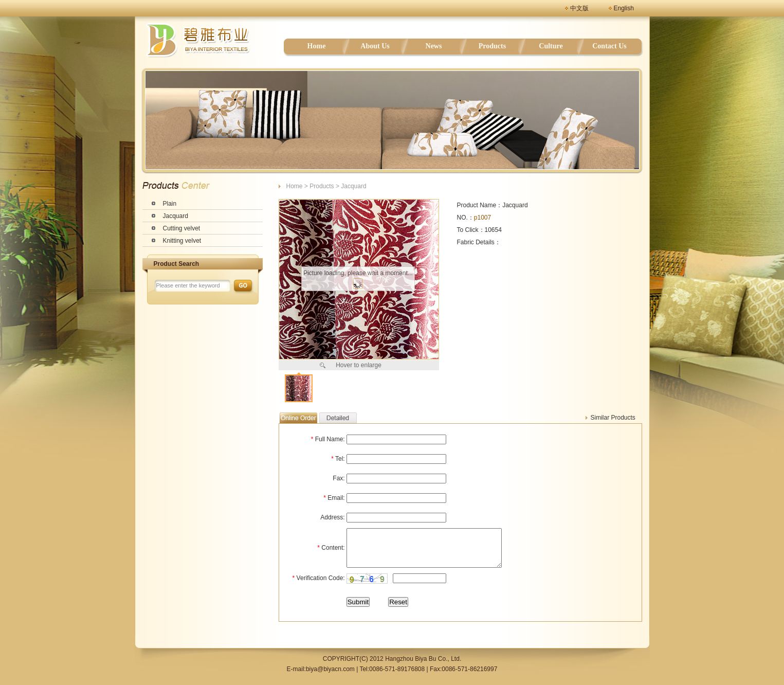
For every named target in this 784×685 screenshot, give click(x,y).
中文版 (579, 8)
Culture (551, 46)
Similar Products (613, 418)
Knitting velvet (182, 241)
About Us (375, 46)
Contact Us (609, 46)
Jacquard (176, 216)
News (434, 46)
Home (317, 46)
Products (492, 46)
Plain (170, 204)
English (624, 8)
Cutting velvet (182, 228)
